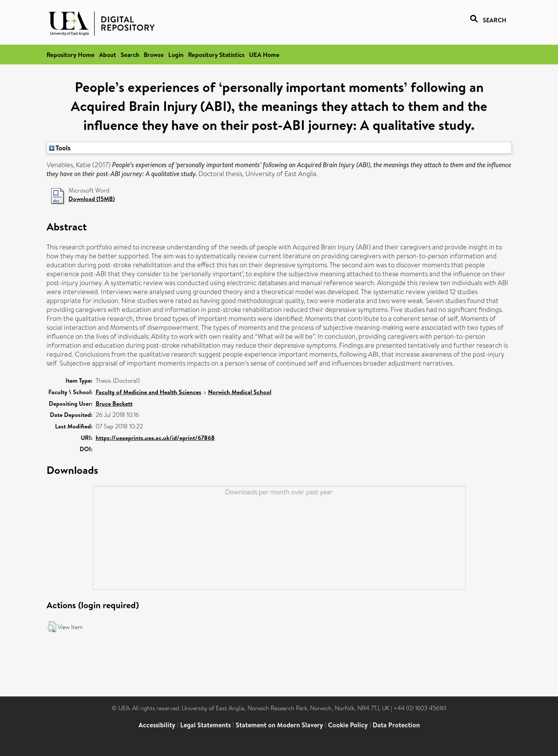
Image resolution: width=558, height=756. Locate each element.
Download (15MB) (92, 199)
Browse (154, 55)
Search (130, 55)
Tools (60, 148)
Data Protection (396, 725)
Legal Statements (205, 725)
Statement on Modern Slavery (279, 725)
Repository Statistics (216, 55)
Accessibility (157, 725)
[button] (52, 627)
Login (176, 55)
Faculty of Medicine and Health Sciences (149, 392)
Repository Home (71, 55)
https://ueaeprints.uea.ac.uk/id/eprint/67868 (155, 438)
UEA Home (264, 55)
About (108, 55)
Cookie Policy (348, 725)
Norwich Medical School (240, 392)
